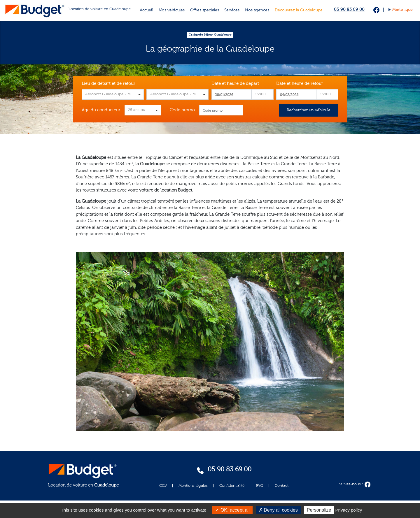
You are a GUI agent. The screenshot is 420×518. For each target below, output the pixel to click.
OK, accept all (232, 510)
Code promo (182, 110)
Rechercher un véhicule (309, 110)
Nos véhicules (172, 10)
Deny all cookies (278, 510)
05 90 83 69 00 (349, 9)
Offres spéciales (205, 10)
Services (232, 10)
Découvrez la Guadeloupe (299, 10)
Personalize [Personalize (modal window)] (319, 510)
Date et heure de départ (235, 84)
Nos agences (257, 10)
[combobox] (113, 94)
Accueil (146, 10)
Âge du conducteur (101, 110)
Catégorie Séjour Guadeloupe (210, 35)
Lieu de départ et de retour (108, 84)
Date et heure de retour (300, 84)
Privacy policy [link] (349, 510)
